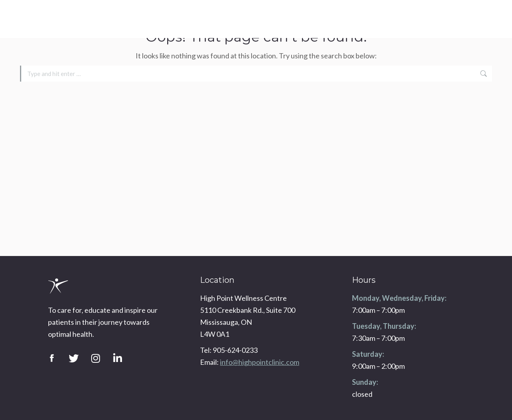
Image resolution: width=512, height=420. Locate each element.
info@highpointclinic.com (466, 24)
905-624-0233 (475, 14)
